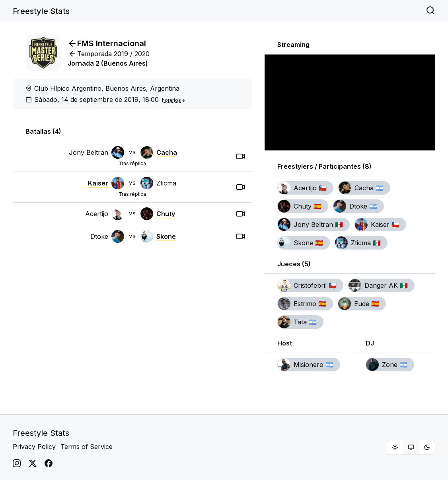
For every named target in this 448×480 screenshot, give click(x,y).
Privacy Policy (34, 447)
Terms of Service (87, 447)
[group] (411, 447)
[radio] (395, 447)
